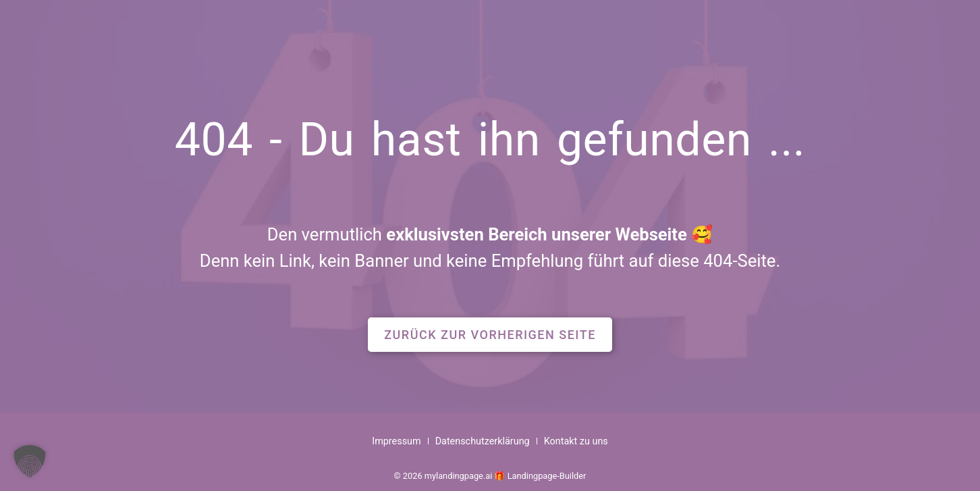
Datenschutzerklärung (483, 441)
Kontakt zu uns (576, 441)
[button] (490, 335)
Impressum (396, 441)
